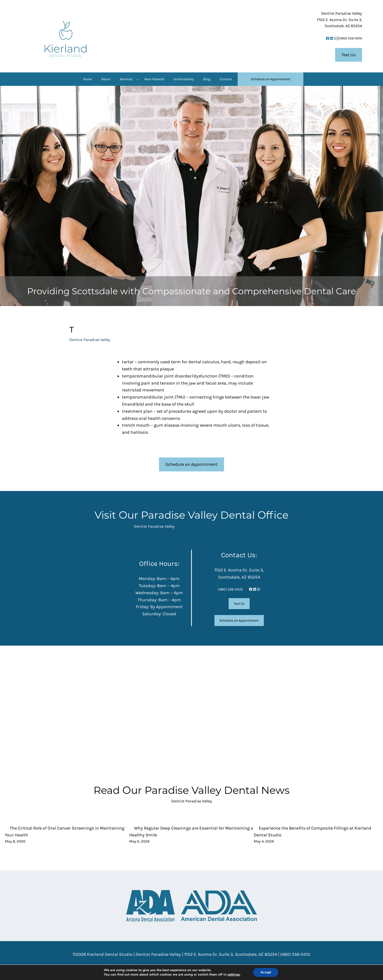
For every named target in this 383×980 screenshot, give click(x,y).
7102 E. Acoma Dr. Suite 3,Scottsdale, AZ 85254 (339, 20)
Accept (266, 972)
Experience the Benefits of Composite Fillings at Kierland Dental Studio (313, 832)
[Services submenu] (138, 79)
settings (233, 975)
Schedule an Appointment (191, 464)
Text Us (349, 55)
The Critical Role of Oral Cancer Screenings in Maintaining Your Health (65, 832)
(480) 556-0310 (350, 38)
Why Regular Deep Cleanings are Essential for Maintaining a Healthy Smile (191, 832)
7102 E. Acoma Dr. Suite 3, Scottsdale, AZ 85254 (231, 954)
